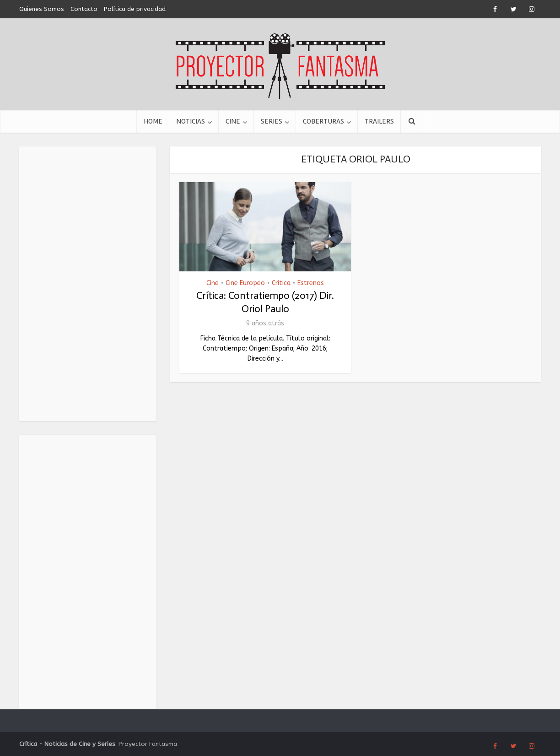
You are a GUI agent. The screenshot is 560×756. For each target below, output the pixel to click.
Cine (233, 121)
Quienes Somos (42, 9)
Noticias (191, 121)
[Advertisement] (88, 284)
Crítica (281, 283)
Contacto (84, 9)
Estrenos (311, 283)
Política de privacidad (135, 9)
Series (272, 121)
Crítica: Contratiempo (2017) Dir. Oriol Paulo (265, 302)
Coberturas (323, 121)
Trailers (379, 121)
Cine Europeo (245, 283)
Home (153, 121)
